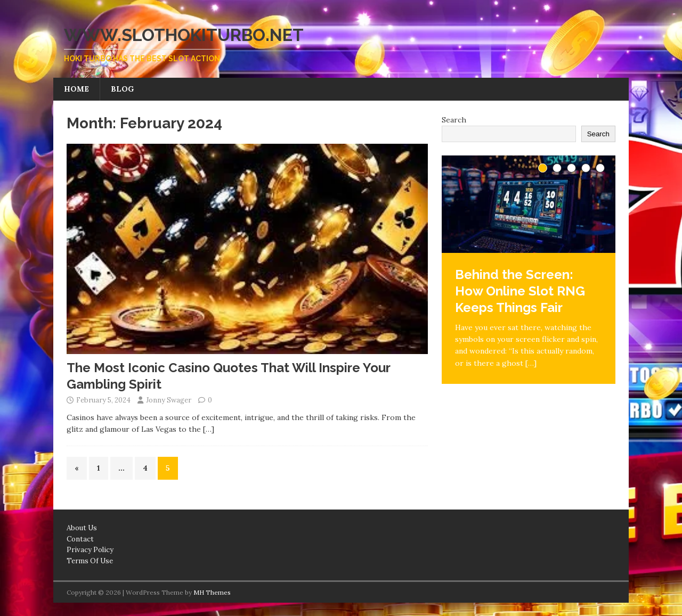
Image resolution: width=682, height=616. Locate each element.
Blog (122, 89)
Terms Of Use (90, 561)
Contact (80, 539)
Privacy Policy (90, 550)
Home (76, 89)
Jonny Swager (169, 400)
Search (454, 120)
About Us (82, 528)
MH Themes (212, 592)
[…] (209, 429)
